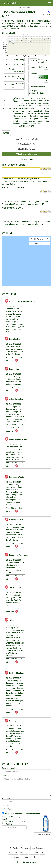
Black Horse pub (14, 520)
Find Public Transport (26, 149)
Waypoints (39, 243)
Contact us (34, 853)
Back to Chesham (14, 673)
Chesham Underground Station (20, 301)
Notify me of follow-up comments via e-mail (22, 813)
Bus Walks (14, 848)
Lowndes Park (13, 339)
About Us (24, 853)
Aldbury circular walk (12, 208)
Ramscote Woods (14, 477)
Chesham (11, 721)
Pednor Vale (12, 369)
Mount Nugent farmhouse (17, 439)
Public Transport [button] (37, 239)
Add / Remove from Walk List (26, 139)
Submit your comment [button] (42, 834)
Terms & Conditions (21, 857)
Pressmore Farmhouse (16, 555)
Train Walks (25, 848)
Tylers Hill (11, 620)
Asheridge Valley (14, 399)
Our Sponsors (38, 848)
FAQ (42, 853)
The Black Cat (13, 588)
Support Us (13, 853)
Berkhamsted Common (13, 188)
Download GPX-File (27, 144)
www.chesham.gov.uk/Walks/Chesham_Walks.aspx (15, 327)
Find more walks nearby (27, 154)
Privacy (35, 857)
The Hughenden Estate (14, 165)
